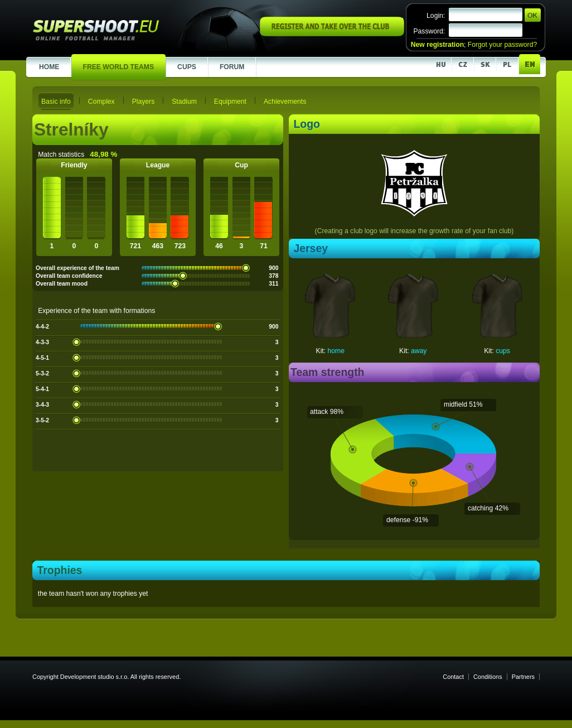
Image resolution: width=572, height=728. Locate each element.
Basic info (56, 102)
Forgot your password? (502, 45)
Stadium (184, 102)
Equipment (230, 102)
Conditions (488, 677)
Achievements (285, 102)
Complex (101, 102)
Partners (523, 677)
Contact (453, 677)
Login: (436, 16)
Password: (429, 31)
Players (144, 102)
